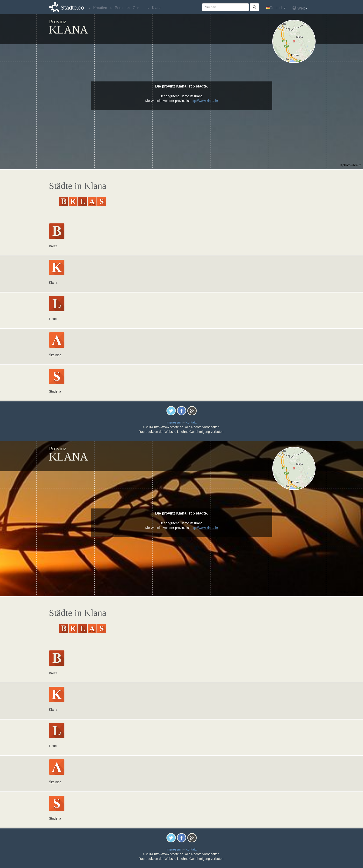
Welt (300, 8)
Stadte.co (72, 8)
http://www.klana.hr (204, 101)
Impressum (175, 422)
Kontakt (191, 422)
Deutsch (276, 8)
